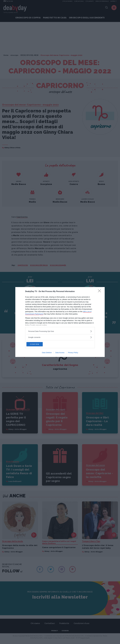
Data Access (60, 353)
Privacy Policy (73, 353)
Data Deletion (47, 353)
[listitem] (60, 331)
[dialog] (60, 322)
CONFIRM (37, 344)
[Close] (100, 291)
